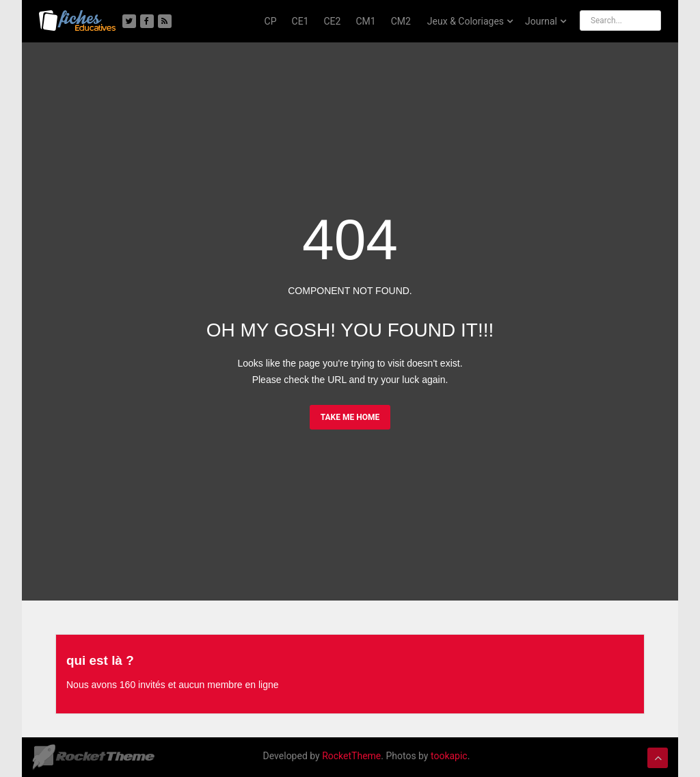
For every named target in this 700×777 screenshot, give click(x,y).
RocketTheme (351, 756)
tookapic (449, 756)
